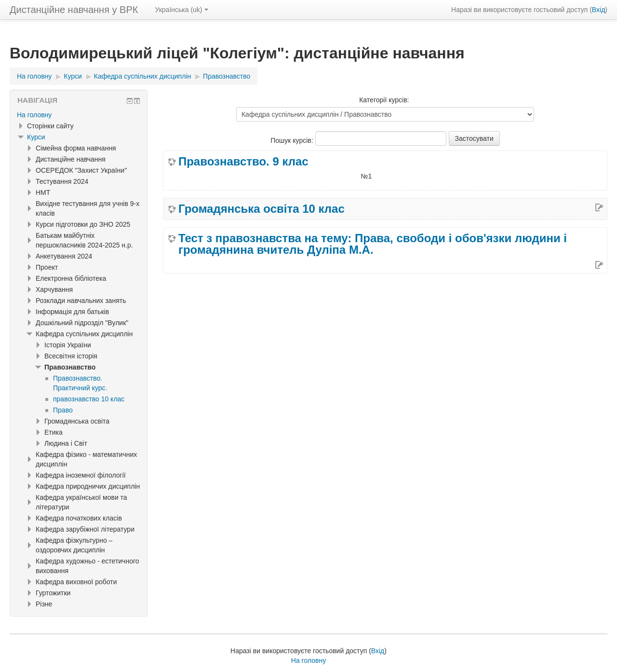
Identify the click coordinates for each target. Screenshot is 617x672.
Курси (36, 137)
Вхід (598, 10)
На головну (34, 115)
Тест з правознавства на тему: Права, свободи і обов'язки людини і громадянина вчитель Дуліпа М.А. (373, 244)
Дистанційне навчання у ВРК (74, 10)
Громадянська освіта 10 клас (262, 209)
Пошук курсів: (293, 140)
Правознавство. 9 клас (243, 162)
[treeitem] (79, 115)
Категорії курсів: (384, 100)
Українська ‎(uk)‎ (181, 10)
